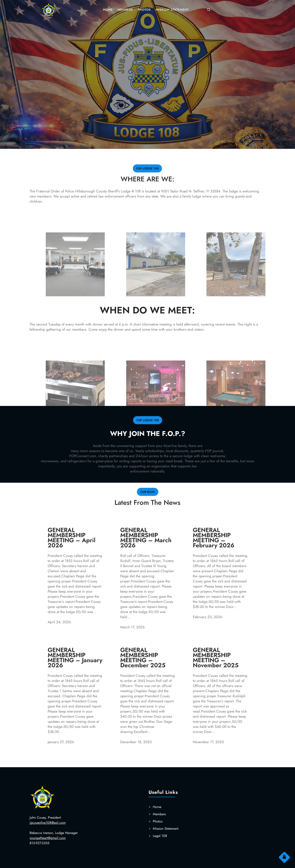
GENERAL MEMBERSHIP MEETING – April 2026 (72, 538)
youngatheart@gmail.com (48, 838)
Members (159, 814)
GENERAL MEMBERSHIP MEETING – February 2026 (214, 538)
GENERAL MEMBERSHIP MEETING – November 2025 (216, 658)
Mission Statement (166, 829)
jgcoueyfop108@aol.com (48, 823)
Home (157, 807)
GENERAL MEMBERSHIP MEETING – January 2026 (75, 658)
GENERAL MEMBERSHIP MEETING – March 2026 (146, 538)
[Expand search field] (209, 10)
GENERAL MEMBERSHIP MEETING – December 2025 (143, 658)
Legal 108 (160, 836)
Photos (158, 821)
